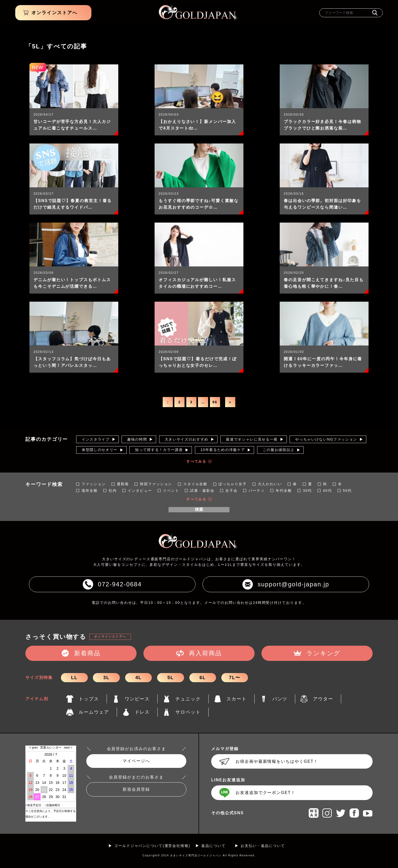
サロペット (188, 712)
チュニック (188, 699)
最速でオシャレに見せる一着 (252, 439)
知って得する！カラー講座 (159, 450)
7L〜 (235, 678)
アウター (323, 699)
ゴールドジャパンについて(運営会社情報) (152, 846)
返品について (213, 846)
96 (215, 402)
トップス (89, 699)
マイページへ (136, 761)
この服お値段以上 (279, 450)
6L (203, 678)
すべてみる (196, 461)
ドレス (142, 712)
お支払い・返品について (263, 846)
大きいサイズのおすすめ (187, 439)
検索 (199, 509)
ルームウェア (94, 712)
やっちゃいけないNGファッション (326, 439)
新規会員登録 (136, 789)
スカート (237, 699)
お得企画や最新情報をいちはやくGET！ (277, 761)
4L (138, 678)
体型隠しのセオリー (100, 450)
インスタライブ (96, 439)
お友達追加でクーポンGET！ (266, 793)
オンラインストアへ (110, 637)
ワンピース (137, 699)
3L (106, 678)
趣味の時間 (137, 439)
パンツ (280, 699)
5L (171, 678)
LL (74, 678)
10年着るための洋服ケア (223, 450)
